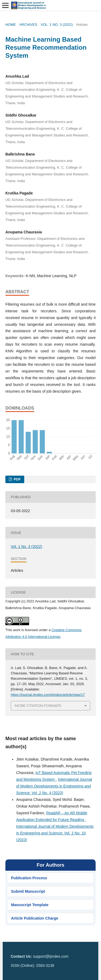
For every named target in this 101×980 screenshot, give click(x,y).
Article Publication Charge (35, 918)
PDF (17, 479)
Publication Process (29, 878)
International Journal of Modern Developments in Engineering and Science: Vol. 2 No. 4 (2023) (54, 786)
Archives (28, 25)
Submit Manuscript (28, 891)
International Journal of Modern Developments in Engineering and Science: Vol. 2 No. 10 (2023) (55, 833)
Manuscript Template (30, 905)
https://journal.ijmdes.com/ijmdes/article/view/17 (48, 695)
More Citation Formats (38, 706)
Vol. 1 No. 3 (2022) (57, 25)
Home (11, 25)
